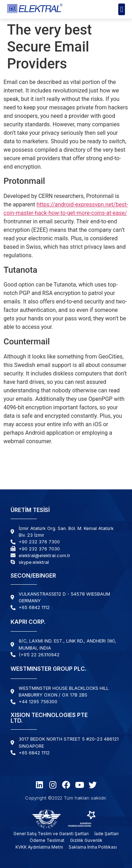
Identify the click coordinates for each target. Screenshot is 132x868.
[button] (122, 9)
